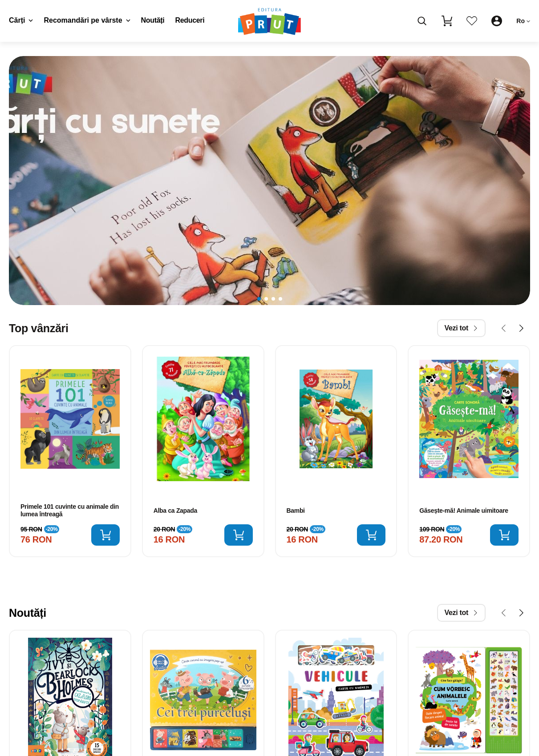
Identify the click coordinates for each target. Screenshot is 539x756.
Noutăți (153, 20)
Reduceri (190, 20)
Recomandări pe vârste (87, 20)
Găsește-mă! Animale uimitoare (464, 511)
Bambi (296, 511)
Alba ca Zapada (175, 511)
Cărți (21, 20)
